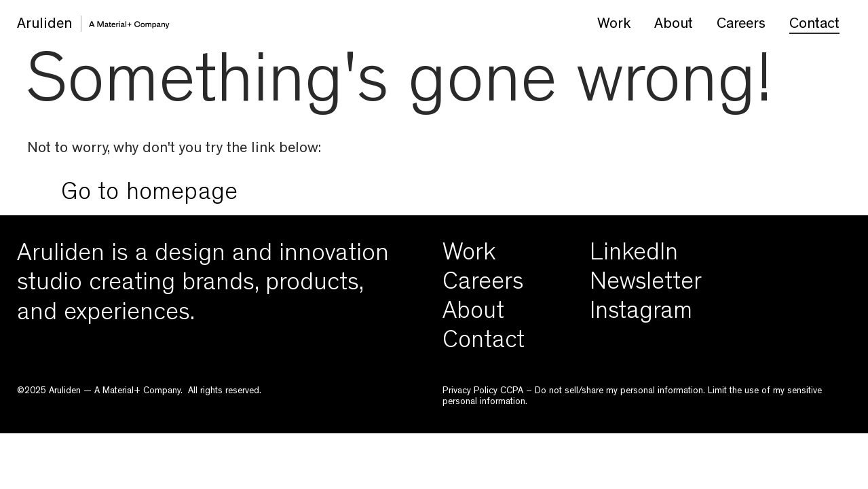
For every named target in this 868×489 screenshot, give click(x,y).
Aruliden (44, 25)
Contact (814, 25)
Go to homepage (150, 195)
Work (614, 25)
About (674, 25)
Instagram (641, 314)
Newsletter (646, 285)
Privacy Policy (470, 391)
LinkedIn (634, 255)
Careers (741, 25)
